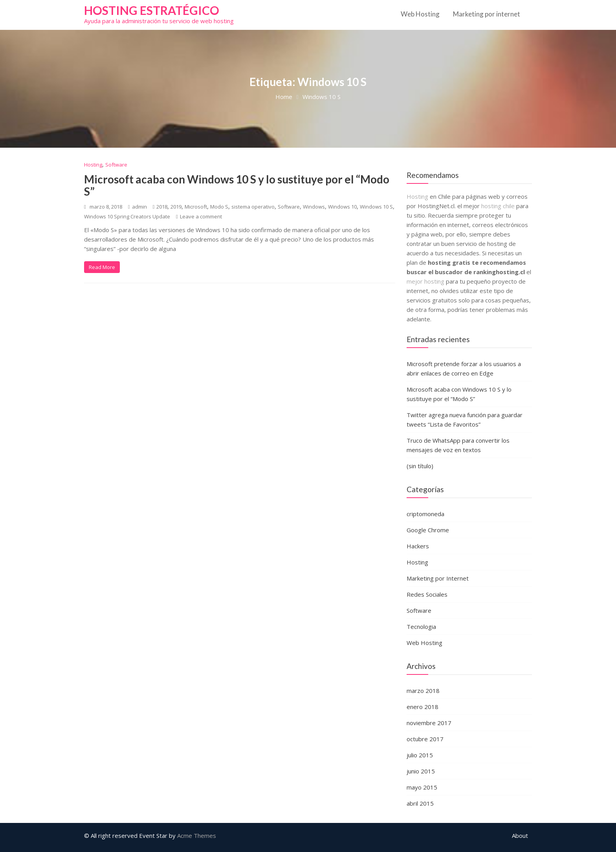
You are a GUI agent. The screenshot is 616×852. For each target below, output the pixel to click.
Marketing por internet (487, 14)
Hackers (418, 546)
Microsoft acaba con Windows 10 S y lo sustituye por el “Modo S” (237, 185)
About (520, 836)
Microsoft (196, 207)
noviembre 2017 (429, 723)
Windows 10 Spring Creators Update (127, 216)
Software (116, 165)
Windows (314, 207)
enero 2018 (423, 707)
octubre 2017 (425, 739)
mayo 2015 (422, 787)
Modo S (219, 207)
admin (137, 207)
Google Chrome (428, 530)
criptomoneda (425, 514)
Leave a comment (201, 216)
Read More (102, 267)
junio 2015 (421, 771)
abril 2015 (420, 803)
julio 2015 (420, 755)
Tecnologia (421, 627)
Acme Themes (197, 836)
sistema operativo (253, 207)
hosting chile (499, 206)
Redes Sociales (427, 594)
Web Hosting (420, 14)
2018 (162, 207)
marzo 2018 (423, 691)
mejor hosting (425, 281)
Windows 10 (342, 207)
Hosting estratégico (152, 10)
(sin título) (420, 466)
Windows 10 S (376, 207)
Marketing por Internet (438, 578)
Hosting (93, 165)
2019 (176, 207)
